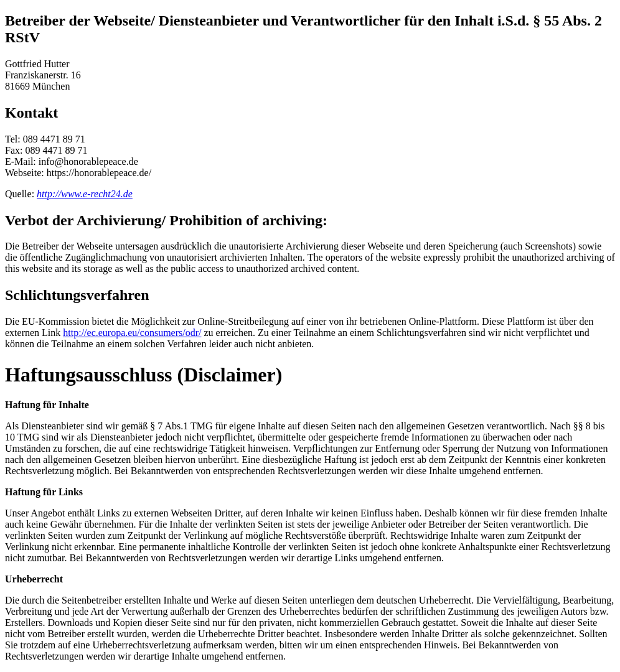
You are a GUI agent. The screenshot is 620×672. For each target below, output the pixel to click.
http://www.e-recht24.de (85, 194)
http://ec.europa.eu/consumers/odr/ (132, 333)
